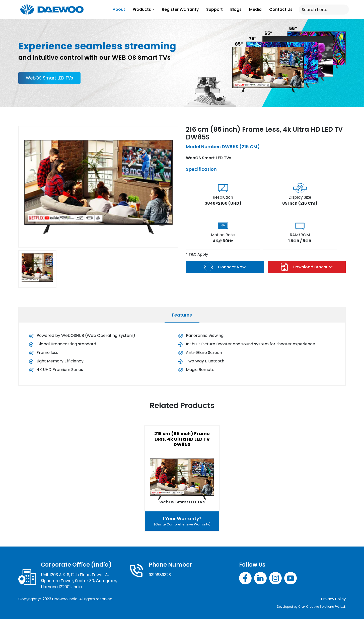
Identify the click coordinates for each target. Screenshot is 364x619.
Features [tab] (182, 315)
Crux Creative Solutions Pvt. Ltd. (322, 607)
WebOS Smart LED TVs (49, 78)
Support (214, 9)
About (119, 9)
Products (142, 9)
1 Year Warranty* (182, 521)
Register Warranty (180, 9)
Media (255, 9)
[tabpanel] (182, 355)
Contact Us (281, 9)
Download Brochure (307, 267)
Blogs (236, 9)
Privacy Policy (333, 599)
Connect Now (225, 267)
